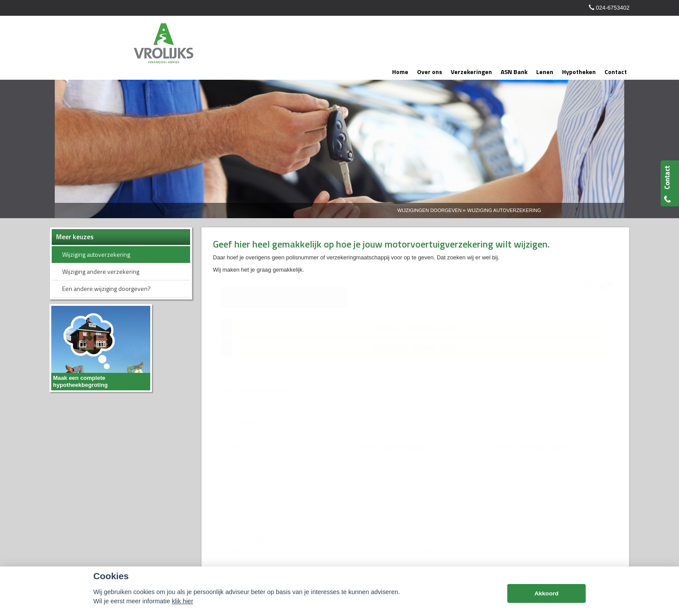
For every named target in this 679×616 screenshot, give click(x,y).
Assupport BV (112, 548)
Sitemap (158, 548)
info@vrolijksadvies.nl (452, 472)
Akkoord (546, 593)
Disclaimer (187, 548)
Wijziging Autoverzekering (504, 210)
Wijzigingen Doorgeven (430, 210)
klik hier (182, 601)
